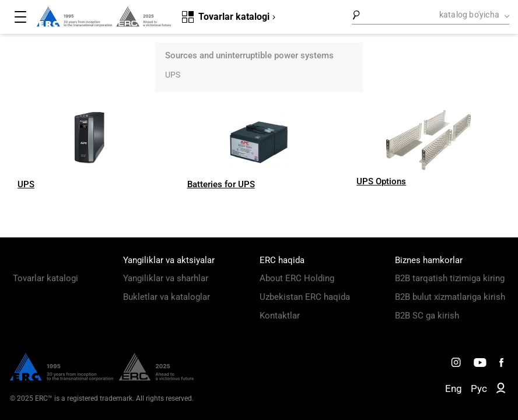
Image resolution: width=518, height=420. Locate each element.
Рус (479, 388)
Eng (454, 388)
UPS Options (381, 181)
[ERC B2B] (501, 390)
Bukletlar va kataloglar (167, 297)
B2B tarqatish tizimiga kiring (450, 278)
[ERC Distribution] (102, 378)
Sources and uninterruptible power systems (249, 55)
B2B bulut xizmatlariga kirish (450, 297)
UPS (173, 75)
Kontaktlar (280, 316)
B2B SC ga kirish (427, 316)
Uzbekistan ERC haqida (305, 297)
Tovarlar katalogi (45, 278)
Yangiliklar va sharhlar (166, 278)
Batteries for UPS (221, 184)
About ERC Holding (297, 278)
